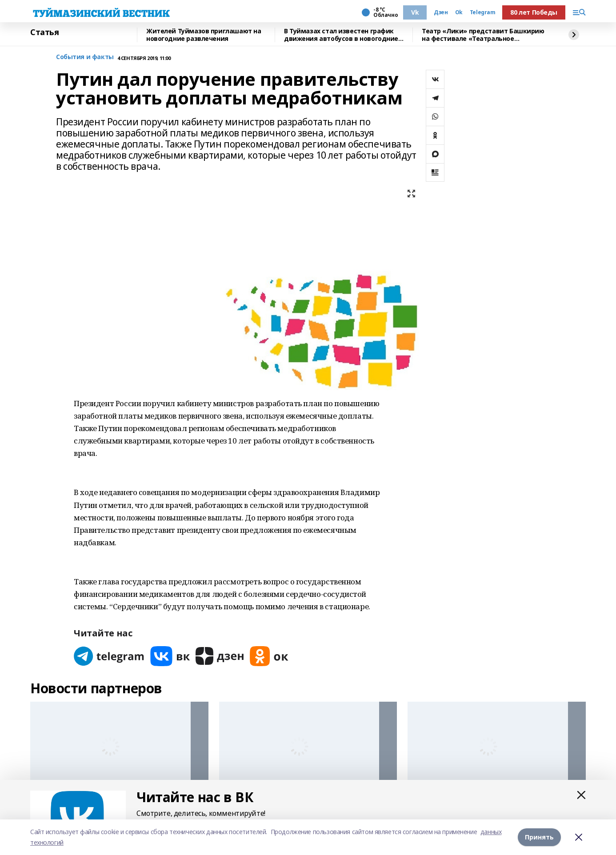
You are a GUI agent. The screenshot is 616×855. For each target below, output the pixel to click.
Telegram (483, 12)
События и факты (85, 57)
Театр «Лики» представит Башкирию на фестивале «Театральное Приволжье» (483, 35)
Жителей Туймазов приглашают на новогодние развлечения (204, 35)
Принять (539, 837)
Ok (459, 12)
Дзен (441, 12)
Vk (415, 12)
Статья (44, 32)
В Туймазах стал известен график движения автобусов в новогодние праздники (341, 35)
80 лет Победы (534, 12)
